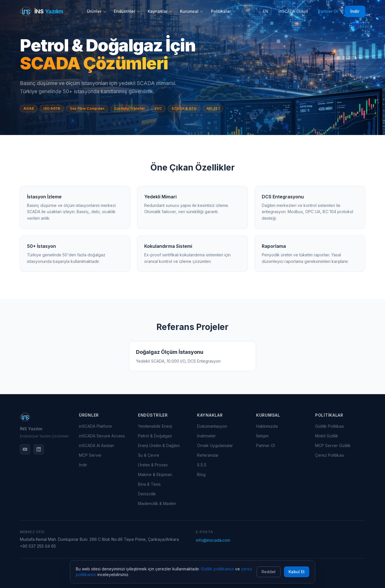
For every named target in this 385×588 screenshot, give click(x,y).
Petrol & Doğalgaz (155, 436)
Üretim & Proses (153, 465)
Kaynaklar (160, 11)
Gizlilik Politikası (330, 426)
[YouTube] (25, 449)
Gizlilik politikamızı (217, 569)
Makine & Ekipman (155, 474)
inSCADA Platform (95, 426)
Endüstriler (127, 11)
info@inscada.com (213, 540)
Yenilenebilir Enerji (155, 426)
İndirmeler (206, 436)
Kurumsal (192, 11)
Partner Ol (328, 11)
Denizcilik (147, 494)
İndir (355, 11)
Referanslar (208, 455)
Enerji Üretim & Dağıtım (159, 445)
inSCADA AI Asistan (97, 445)
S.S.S (202, 465)
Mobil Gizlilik (327, 436)
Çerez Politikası (330, 455)
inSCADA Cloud (293, 11)
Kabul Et (297, 572)
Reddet (269, 572)
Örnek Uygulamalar (215, 445)
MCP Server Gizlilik (333, 445)
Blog (201, 474)
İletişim (262, 436)
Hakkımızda (267, 426)
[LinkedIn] (39, 449)
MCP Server (90, 455)
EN (266, 11)
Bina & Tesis (149, 484)
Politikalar (223, 11)
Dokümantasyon (212, 426)
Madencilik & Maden (157, 503)
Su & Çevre (149, 455)
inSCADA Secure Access (102, 436)
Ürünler (97, 11)
